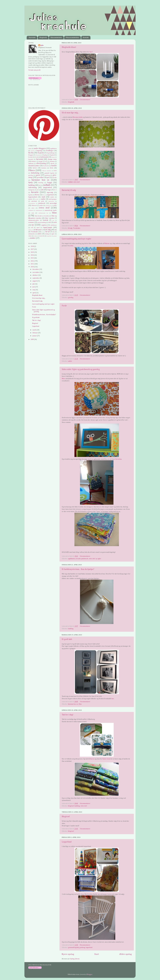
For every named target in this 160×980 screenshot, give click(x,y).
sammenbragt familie (51, 210)
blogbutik (71, 102)
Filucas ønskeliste (72, 38)
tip (56, 230)
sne (53, 220)
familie (54, 166)
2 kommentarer (85, 100)
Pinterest (34, 206)
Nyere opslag (68, 954)
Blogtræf (66, 817)
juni (34, 287)
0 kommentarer (85, 226)
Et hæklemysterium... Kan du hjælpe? (78, 569)
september (36, 278)
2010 (32, 267)
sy (96, 559)
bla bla (31, 153)
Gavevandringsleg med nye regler (76, 239)
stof (50, 222)
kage (49, 190)
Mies (63, 379)
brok (37, 157)
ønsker (33, 238)
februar (35, 333)
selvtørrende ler (43, 213)
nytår (43, 201)
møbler (43, 199)
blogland (38, 155)
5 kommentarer (85, 180)
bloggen (31, 155)
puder (41, 206)
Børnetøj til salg (69, 190)
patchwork (85, 559)
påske (55, 206)
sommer (31, 222)
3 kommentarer (85, 702)
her (91, 52)
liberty (37, 195)
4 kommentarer (85, 556)
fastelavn (44, 168)
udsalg (47, 234)
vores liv (42, 236)
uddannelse (32, 234)
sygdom (44, 225)
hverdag (41, 183)
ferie (51, 168)
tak (32, 228)
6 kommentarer (85, 295)
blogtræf (71, 806)
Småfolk (45, 220)
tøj (54, 232)
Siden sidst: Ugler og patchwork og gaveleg (81, 369)
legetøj (30, 195)
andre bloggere (40, 148)
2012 (32, 261)
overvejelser (32, 203)
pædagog (48, 206)
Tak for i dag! (68, 715)
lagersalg (50, 192)
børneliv (31, 159)
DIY (46, 162)
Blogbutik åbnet (69, 47)
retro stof (76, 182)
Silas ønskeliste (56, 38)
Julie (42, 45)
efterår (52, 164)
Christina (118, 459)
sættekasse (54, 225)
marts (35, 330)
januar (35, 336)
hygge (50, 183)
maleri (52, 197)
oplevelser (51, 201)
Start (97, 954)
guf (48, 177)
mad (43, 197)
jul (42, 190)
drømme (52, 162)
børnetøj (40, 159)
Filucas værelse (47, 171)
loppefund (89, 947)
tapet (38, 228)
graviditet (40, 177)
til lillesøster (38, 230)
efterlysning (41, 163)
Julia (72, 246)
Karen (92, 759)
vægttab (49, 236)
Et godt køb (67, 639)
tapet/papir (48, 227)
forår (55, 171)
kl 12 (55, 190)
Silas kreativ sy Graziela (42, 216)
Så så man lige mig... (70, 113)
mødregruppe (53, 199)
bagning (39, 151)
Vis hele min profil (34, 70)
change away (52, 159)
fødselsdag (35, 173)
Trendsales (77, 228)
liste (44, 195)
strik (55, 222)
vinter (36, 236)
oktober (35, 275)
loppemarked (33, 197)
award (32, 151)
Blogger (90, 974)
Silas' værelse (50, 218)
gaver (38, 175)
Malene (107, 243)
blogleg (45, 155)
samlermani (39, 210)
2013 (32, 258)
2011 (32, 264)
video (30, 236)
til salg (70, 228)
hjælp (30, 183)
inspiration (47, 188)
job (38, 190)
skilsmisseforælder (34, 220)
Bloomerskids (78, 117)
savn (33, 213)
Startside (32, 38)
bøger (53, 157)
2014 (32, 255)
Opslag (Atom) (75, 959)
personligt (53, 203)
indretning (33, 188)
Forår (64, 306)
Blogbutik (43, 38)
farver (35, 168)
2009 (32, 339)
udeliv (70, 361)
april (34, 293)
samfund (31, 210)
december (36, 269)
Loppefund (67, 842)
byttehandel (44, 157)
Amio (30, 149)
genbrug (82, 947)
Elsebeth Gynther (34, 166)
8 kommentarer (85, 945)
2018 (32, 246)
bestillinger (50, 151)
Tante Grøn (106, 759)
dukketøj (31, 164)
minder (30, 199)
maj (34, 290)
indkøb (70, 182)
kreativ (78, 559)
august (35, 281)
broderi (31, 157)
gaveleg (71, 298)
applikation (72, 559)
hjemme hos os (73, 704)
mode (37, 199)
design (41, 162)
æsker (55, 236)
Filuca (31, 170)
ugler (99, 559)
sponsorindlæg (42, 223)
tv (42, 232)
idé (40, 185)
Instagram (31, 190)
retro (33, 208)
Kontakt (86, 38)
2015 (32, 252)
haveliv (55, 178)
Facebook (46, 166)
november (36, 272)
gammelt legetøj (73, 947)
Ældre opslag (125, 954)
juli (34, 284)
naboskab (34, 201)
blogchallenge (50, 153)
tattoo (30, 230)
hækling (71, 629)
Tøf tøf (47, 232)
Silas (80, 704)
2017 (32, 249)
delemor (34, 162)
